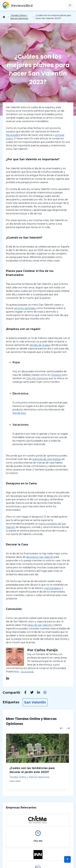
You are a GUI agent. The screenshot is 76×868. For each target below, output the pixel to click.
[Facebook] (24, 693)
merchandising (52, 588)
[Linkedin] (37, 693)
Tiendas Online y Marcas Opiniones (19, 17)
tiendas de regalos (40, 345)
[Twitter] (30, 693)
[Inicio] (5, 17)
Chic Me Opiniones (37, 378)
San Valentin (35, 702)
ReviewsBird (13, 135)
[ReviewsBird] (18, 5)
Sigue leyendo (27, 672)
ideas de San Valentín (40, 625)
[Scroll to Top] (67, 859)
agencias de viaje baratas (47, 459)
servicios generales (25, 308)
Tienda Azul (19, 413)
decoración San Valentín (40, 557)
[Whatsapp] (43, 693)
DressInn (56, 375)
